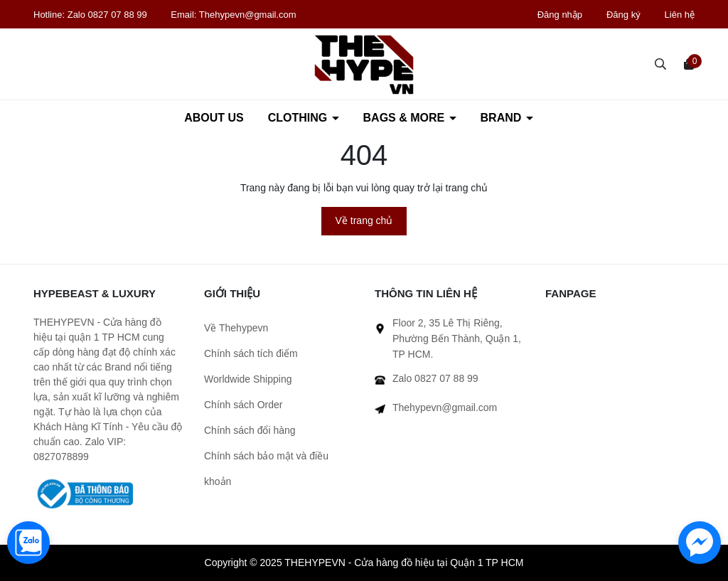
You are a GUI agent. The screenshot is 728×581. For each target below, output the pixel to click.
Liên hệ (680, 15)
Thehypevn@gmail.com (248, 15)
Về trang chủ (364, 220)
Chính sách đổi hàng (250, 430)
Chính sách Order (243, 405)
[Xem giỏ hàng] (689, 63)
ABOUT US (214, 118)
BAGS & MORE (406, 118)
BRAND (503, 118)
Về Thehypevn (236, 328)
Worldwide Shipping (248, 379)
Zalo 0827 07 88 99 (109, 15)
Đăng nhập (560, 15)
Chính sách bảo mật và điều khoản (266, 469)
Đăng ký (623, 15)
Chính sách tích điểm (251, 353)
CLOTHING (299, 118)
